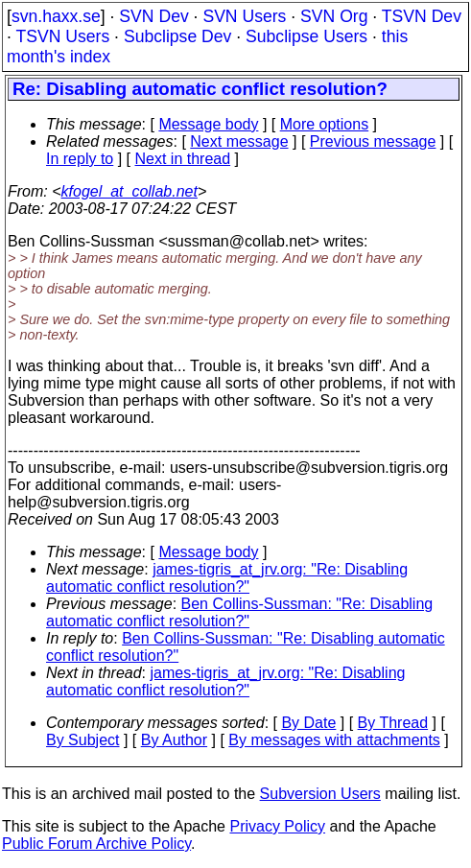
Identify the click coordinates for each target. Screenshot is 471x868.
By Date (308, 723)
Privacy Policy (277, 826)
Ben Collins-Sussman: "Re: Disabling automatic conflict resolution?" (239, 612)
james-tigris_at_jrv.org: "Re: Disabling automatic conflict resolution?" (227, 578)
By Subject (82, 740)
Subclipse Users (306, 36)
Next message (239, 141)
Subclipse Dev (177, 36)
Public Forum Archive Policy (96, 844)
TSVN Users (62, 36)
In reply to (80, 159)
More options (325, 124)
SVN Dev (153, 16)
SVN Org (334, 16)
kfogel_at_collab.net (130, 191)
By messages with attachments (334, 740)
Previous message (373, 141)
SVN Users (244, 16)
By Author (174, 740)
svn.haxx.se (56, 16)
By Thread (393, 723)
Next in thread (183, 159)
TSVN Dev (422, 16)
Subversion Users (320, 794)
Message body (208, 124)
